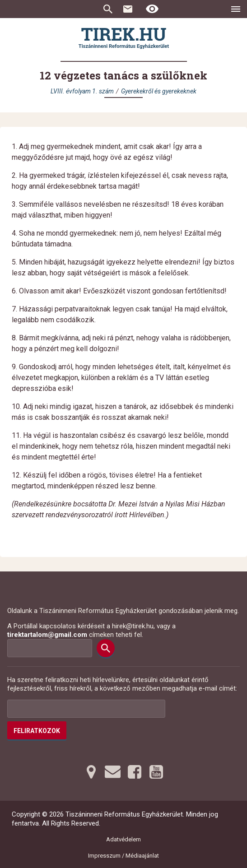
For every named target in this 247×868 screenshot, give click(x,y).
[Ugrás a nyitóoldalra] (124, 38)
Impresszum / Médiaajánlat (123, 856)
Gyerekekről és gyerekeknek (159, 91)
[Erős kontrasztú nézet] (152, 9)
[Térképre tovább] (91, 772)
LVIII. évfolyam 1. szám (82, 91)
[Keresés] (106, 648)
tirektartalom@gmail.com (47, 635)
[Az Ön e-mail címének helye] (86, 709)
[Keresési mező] (50, 648)
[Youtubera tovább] (156, 772)
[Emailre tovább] (113, 772)
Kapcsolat (128, 9)
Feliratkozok (37, 731)
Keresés (108, 9)
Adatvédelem (123, 839)
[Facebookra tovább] (135, 772)
